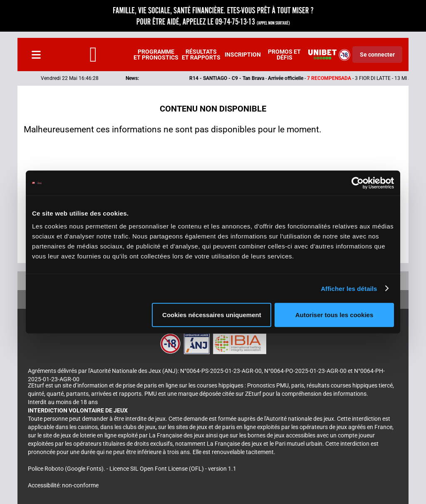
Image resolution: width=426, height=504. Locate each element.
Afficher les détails (349, 288)
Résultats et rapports (201, 55)
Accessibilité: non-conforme (63, 485)
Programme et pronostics (156, 55)
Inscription (243, 55)
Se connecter (377, 55)
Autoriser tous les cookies (334, 315)
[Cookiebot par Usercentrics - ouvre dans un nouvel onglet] (358, 183)
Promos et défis (284, 55)
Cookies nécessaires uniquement (212, 315)
